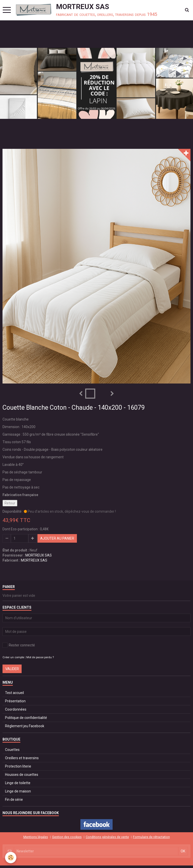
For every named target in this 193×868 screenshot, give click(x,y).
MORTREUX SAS (39, 555)
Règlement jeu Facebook (25, 726)
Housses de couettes (22, 775)
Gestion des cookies (67, 837)
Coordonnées (16, 709)
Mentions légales (36, 837)
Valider (12, 669)
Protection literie (18, 766)
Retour (10, 503)
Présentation (15, 701)
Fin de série (14, 800)
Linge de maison (18, 791)
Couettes (12, 750)
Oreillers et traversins (22, 758)
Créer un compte (13, 657)
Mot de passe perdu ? (40, 657)
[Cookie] (11, 858)
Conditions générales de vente (107, 837)
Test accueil (14, 693)
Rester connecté (19, 645)
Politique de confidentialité (26, 718)
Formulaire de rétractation (151, 837)
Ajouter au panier (57, 538)
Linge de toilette (18, 783)
